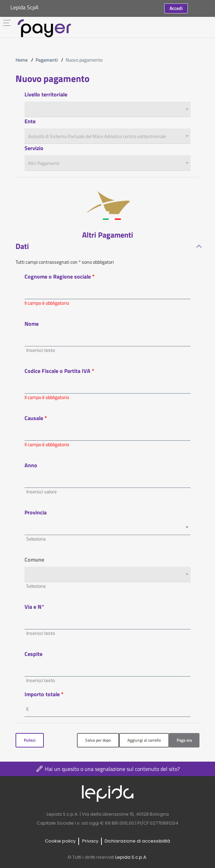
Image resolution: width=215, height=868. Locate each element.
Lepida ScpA (25, 7)
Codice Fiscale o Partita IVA (57, 371)
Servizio (34, 148)
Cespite (33, 654)
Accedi (176, 8)
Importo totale (43, 694)
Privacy (90, 841)
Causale (34, 418)
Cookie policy (60, 841)
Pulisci (30, 740)
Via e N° (35, 607)
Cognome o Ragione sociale (58, 276)
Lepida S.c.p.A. (131, 857)
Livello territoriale (46, 94)
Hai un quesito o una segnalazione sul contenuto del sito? (107, 768)
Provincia (36, 512)
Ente (30, 121)
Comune (34, 560)
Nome (32, 324)
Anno (31, 465)
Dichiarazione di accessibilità (137, 841)
